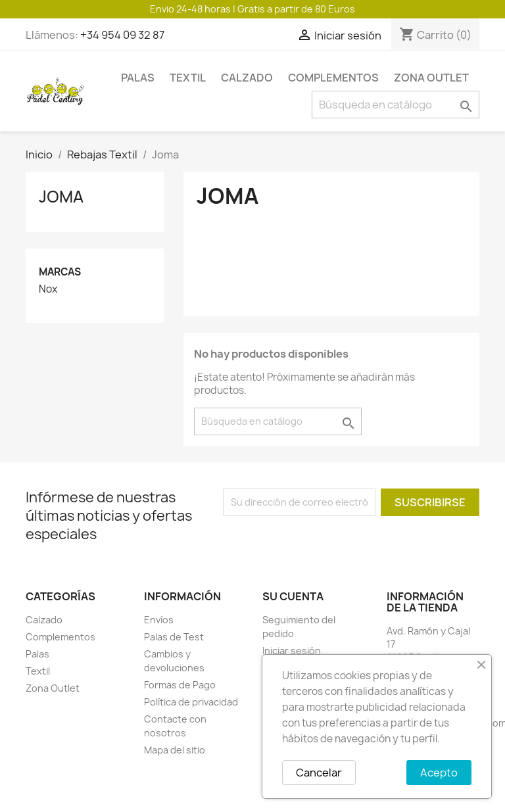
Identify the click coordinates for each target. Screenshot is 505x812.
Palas (138, 78)
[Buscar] (396, 105)
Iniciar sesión (292, 651)
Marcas (60, 272)
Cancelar (319, 773)
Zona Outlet (431, 78)
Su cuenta (293, 596)
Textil (188, 78)
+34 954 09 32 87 (122, 35)
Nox (48, 289)
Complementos (333, 78)
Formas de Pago (180, 685)
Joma (61, 197)
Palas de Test (174, 637)
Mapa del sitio (175, 750)
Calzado (247, 78)
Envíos (159, 620)
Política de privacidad (191, 702)
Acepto (439, 773)
